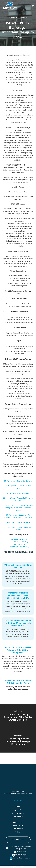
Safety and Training (19, 544)
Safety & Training (18, 813)
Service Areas (18, 825)
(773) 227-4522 (21, 852)
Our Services (18, 817)
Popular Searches (18, 867)
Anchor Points (18, 822)
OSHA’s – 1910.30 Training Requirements (18, 522)
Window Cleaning (18, 17)
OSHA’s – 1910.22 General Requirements (18, 481)
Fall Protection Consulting (19, 542)
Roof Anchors (18, 829)
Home (18, 807)
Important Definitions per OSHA (18, 493)
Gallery (18, 832)
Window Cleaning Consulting (19, 547)
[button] (33, 6)
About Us (18, 810)
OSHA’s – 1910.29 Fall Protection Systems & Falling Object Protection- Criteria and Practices (18, 508)
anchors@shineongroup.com (21, 858)
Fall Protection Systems (19, 539)
